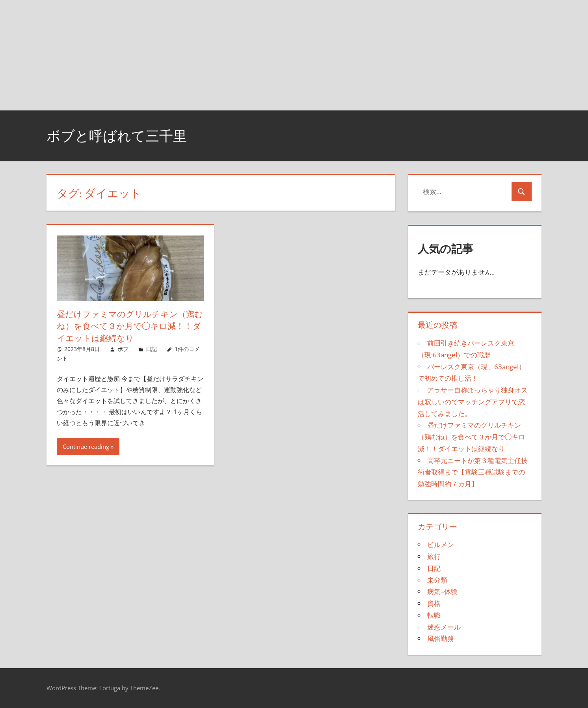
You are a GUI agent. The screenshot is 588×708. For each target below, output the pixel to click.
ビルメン (441, 545)
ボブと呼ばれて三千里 (119, 135)
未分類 (437, 580)
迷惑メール (444, 627)
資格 (434, 603)
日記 (151, 349)
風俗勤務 (441, 638)
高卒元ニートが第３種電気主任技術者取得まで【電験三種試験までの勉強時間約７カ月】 (473, 472)
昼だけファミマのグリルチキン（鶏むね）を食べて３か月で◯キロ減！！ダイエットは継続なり (129, 326)
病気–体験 (442, 591)
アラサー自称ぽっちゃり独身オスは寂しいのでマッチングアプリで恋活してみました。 (473, 402)
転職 (434, 615)
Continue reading (86, 446)
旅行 (434, 556)
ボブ (123, 349)
